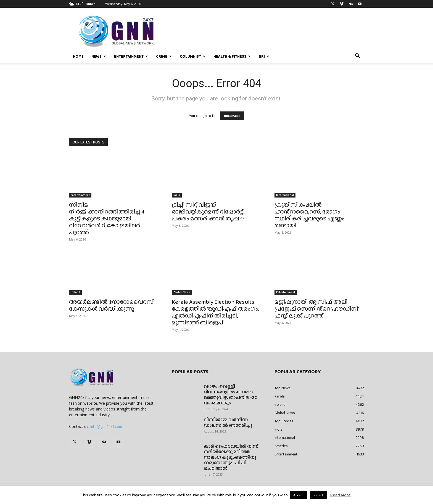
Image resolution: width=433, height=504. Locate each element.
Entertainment (131, 56)
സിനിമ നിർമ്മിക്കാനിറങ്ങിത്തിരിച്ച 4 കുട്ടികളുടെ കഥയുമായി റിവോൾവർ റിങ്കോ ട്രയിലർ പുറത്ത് (107, 218)
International (285, 195)
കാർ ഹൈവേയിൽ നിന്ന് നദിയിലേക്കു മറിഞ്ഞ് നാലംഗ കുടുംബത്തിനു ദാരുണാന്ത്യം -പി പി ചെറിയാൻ (231, 457)
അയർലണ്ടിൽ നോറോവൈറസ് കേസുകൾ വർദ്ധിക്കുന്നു (111, 305)
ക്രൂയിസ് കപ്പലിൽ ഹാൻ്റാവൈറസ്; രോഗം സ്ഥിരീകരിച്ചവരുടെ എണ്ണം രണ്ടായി (310, 215)
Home (78, 56)
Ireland (75, 292)
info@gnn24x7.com (106, 426)
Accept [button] (299, 495)
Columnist (193, 56)
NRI (264, 56)
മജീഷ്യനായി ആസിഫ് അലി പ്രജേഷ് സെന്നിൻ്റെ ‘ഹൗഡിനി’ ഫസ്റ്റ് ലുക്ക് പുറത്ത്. (317, 309)
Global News (182, 292)
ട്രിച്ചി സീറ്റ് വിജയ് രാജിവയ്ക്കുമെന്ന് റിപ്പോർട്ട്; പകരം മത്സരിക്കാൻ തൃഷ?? (208, 211)
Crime (164, 56)
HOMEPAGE (232, 116)
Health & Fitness (232, 56)
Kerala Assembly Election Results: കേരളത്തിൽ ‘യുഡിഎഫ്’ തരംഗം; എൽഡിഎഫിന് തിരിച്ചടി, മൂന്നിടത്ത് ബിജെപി (216, 312)
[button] (357, 57)
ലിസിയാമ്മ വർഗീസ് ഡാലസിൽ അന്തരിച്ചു (228, 422)
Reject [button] (318, 495)
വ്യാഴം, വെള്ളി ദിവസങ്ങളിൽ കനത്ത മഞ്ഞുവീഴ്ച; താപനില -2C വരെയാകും (230, 395)
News (99, 56)
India (177, 195)
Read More (340, 495)
